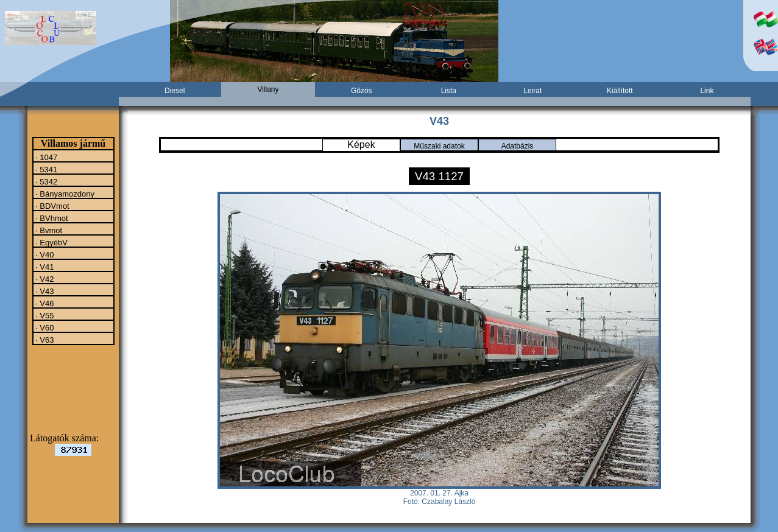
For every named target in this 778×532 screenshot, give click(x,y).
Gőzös (362, 91)
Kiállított (620, 91)
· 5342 (46, 181)
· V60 (44, 327)
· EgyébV (51, 242)
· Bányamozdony (64, 194)
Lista (449, 91)
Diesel (175, 91)
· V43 (44, 291)
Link (707, 91)
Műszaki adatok (439, 146)
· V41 (44, 267)
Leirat (532, 91)
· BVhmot (51, 218)
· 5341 (46, 169)
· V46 (44, 303)
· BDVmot (51, 206)
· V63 (44, 340)
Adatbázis (518, 146)
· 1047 (46, 157)
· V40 (44, 254)
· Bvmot (48, 230)
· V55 (44, 315)
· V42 (44, 279)
